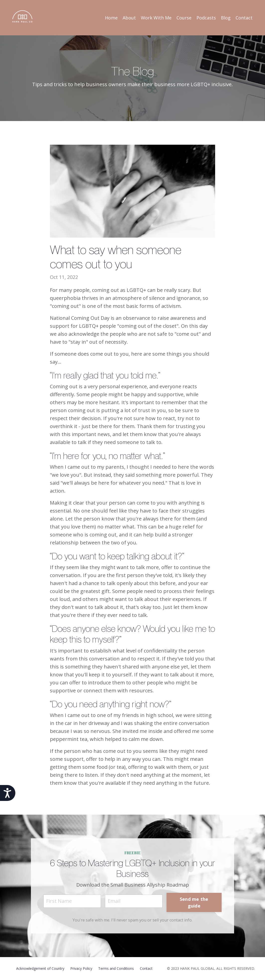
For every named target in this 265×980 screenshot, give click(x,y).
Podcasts (206, 18)
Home (111, 18)
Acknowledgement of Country (40, 968)
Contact (244, 18)
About (129, 18)
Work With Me (156, 18)
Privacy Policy (81, 968)
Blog (226, 18)
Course (184, 18)
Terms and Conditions (116, 968)
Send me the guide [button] (194, 902)
